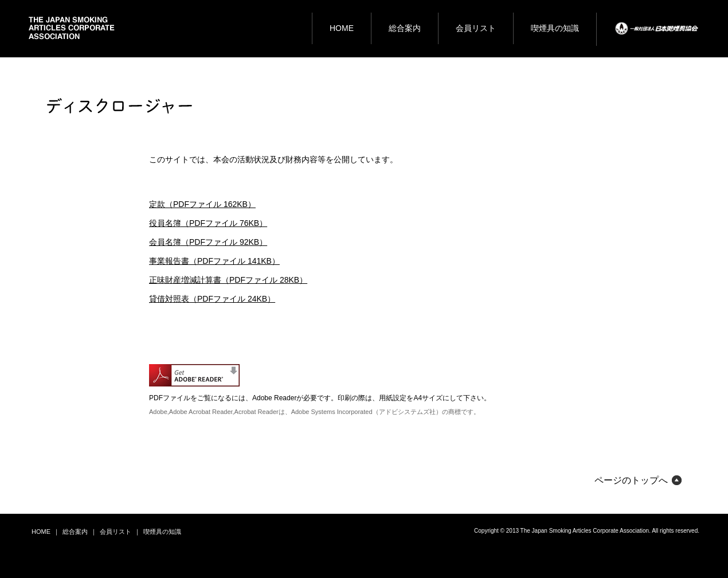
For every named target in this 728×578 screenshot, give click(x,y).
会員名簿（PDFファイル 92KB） (208, 242)
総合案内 (75, 532)
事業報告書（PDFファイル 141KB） (214, 261)
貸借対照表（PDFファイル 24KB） (212, 299)
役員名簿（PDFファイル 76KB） (208, 223)
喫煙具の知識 (162, 532)
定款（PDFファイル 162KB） (202, 204)
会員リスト (116, 532)
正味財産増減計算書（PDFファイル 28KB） (228, 280)
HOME (41, 532)
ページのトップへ (631, 480)
